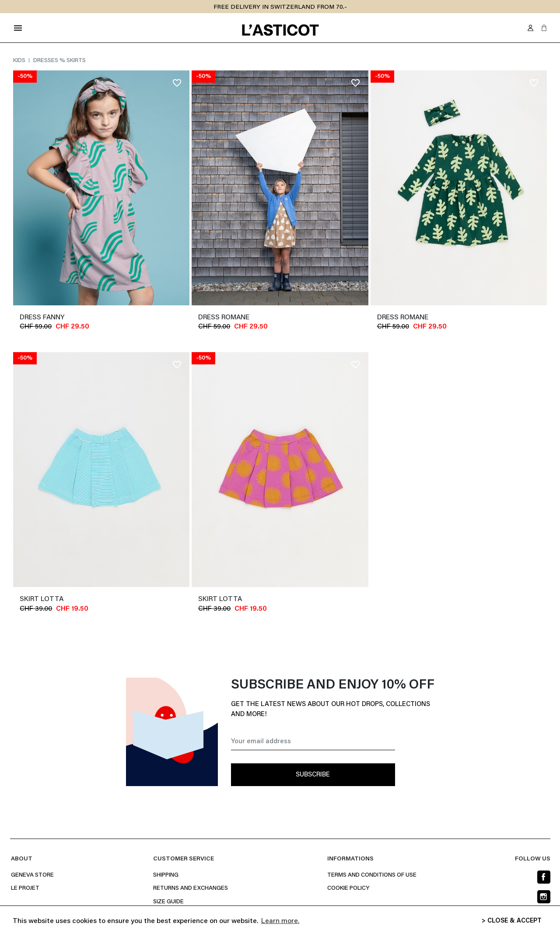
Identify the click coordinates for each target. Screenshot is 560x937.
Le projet (25, 888)
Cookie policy (348, 888)
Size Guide (168, 902)
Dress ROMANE (224, 318)
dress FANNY (42, 318)
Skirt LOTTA (42, 599)
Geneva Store (32, 875)
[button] (544, 28)
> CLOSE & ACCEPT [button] (512, 921)
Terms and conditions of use (372, 875)
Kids (20, 61)
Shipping (166, 875)
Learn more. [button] (280, 921)
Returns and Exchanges (191, 888)
